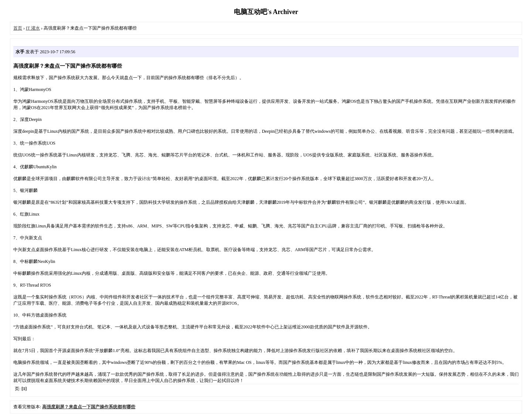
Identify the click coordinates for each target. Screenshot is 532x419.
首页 (18, 28)
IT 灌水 (33, 28)
